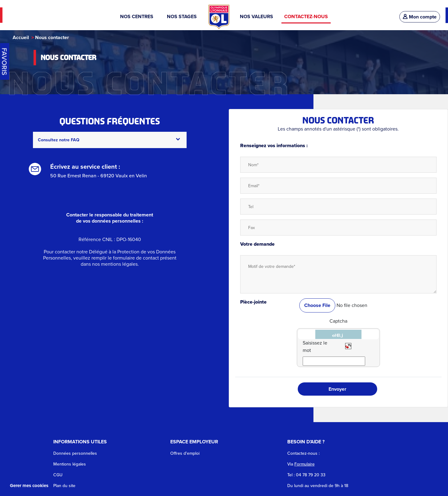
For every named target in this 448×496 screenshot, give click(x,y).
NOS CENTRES (138, 16)
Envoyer (337, 389)
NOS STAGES (182, 16)
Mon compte (420, 17)
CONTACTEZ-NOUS (306, 16)
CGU (58, 475)
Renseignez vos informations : (274, 145)
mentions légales (119, 264)
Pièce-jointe (253, 302)
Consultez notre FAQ (109, 140)
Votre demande (257, 244)
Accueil (21, 37)
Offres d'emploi (185, 453)
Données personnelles (75, 453)
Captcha (338, 321)
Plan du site (64, 486)
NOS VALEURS (256, 16)
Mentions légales (70, 464)
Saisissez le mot (315, 347)
